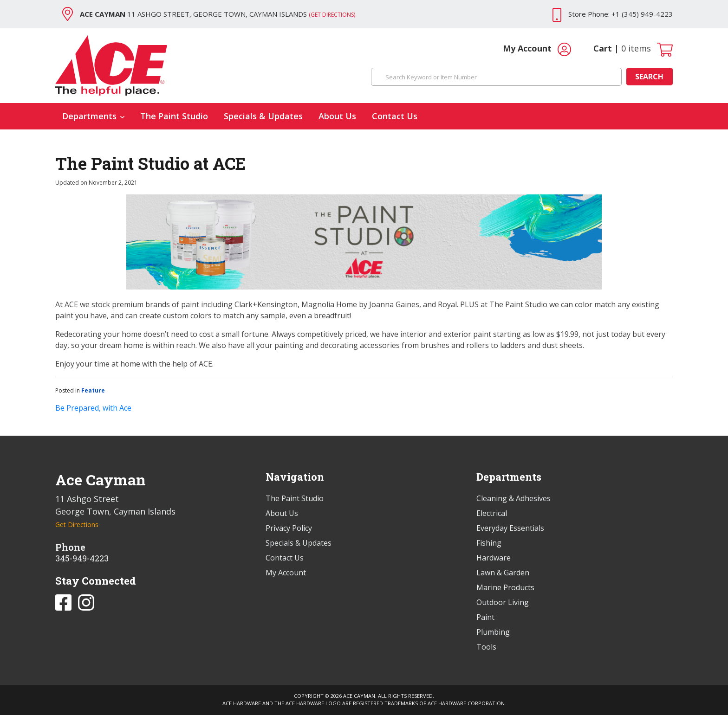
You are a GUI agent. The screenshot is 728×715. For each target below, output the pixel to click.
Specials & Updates (263, 116)
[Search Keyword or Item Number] (496, 77)
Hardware (494, 558)
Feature (93, 390)
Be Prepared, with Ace (93, 408)
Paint (485, 617)
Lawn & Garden (503, 573)
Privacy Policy (289, 528)
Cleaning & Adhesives (513, 498)
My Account (537, 49)
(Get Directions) (332, 15)
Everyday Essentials (510, 528)
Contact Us (395, 116)
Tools (486, 647)
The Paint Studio (174, 116)
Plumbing (493, 632)
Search (649, 77)
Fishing (489, 543)
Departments (93, 116)
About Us (337, 116)
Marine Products (505, 587)
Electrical (492, 513)
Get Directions (77, 525)
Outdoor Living (503, 602)
